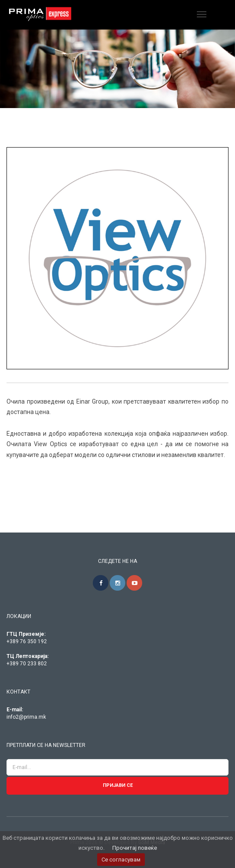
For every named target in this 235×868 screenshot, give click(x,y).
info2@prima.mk (26, 717)
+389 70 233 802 (27, 664)
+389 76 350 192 (27, 641)
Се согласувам (121, 860)
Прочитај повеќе (135, 848)
